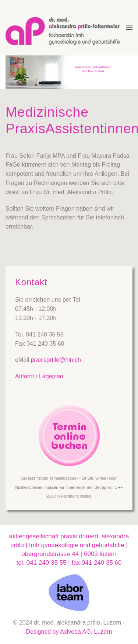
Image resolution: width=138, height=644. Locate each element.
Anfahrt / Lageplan (39, 376)
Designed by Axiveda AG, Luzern (69, 632)
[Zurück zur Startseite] (66, 28)
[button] (129, 28)
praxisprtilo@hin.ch (56, 360)
